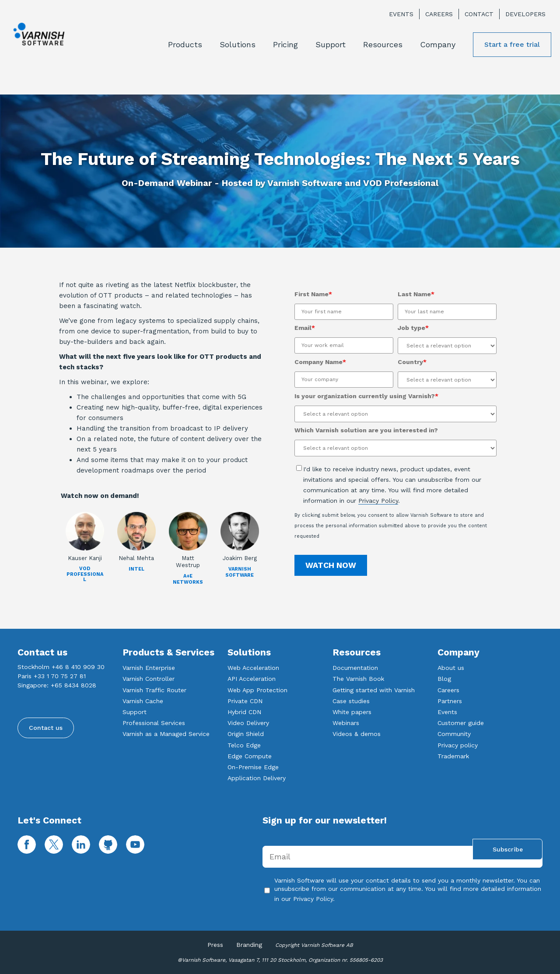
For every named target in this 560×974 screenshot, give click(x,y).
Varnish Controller (149, 679)
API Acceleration (252, 679)
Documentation (355, 668)
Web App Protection (257, 690)
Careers (439, 14)
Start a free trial (512, 44)
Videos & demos (357, 734)
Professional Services (154, 723)
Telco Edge (244, 745)
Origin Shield (246, 734)
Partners (450, 701)
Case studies (351, 701)
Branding (249, 945)
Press (215, 945)
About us (451, 668)
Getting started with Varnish (374, 690)
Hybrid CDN (244, 712)
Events (401, 14)
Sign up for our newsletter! (325, 820)
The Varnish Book (358, 679)
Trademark (453, 756)
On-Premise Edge (253, 767)
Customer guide (461, 723)
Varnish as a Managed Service (166, 734)
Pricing (285, 44)
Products (185, 44)
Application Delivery (257, 778)
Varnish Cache (143, 701)
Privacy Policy (378, 501)
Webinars (346, 723)
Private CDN (245, 701)
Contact (479, 14)
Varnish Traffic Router (154, 690)
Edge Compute (250, 756)
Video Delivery (248, 723)
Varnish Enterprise (149, 668)
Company (438, 44)
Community (454, 734)
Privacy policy (458, 745)
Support (331, 44)
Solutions (238, 44)
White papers (352, 712)
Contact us (46, 728)
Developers (525, 14)
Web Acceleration (253, 668)
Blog (444, 679)
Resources (383, 44)
